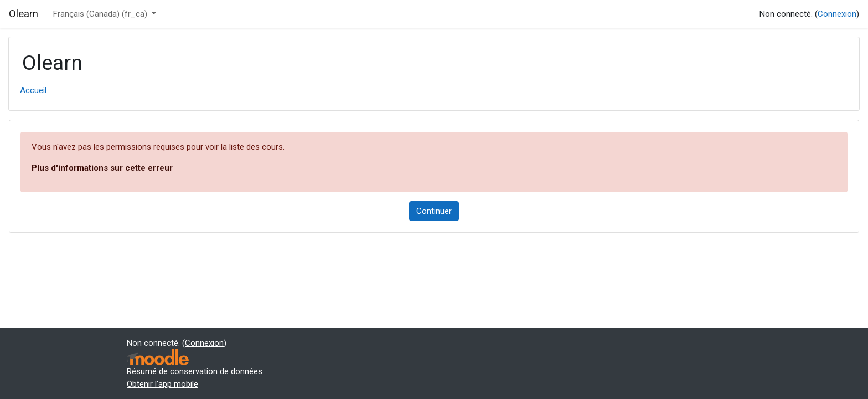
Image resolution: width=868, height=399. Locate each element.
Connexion (837, 14)
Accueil (33, 90)
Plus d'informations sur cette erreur (102, 168)
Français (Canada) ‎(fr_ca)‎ (101, 14)
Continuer (434, 211)
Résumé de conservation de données (195, 371)
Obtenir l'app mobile (162, 384)
